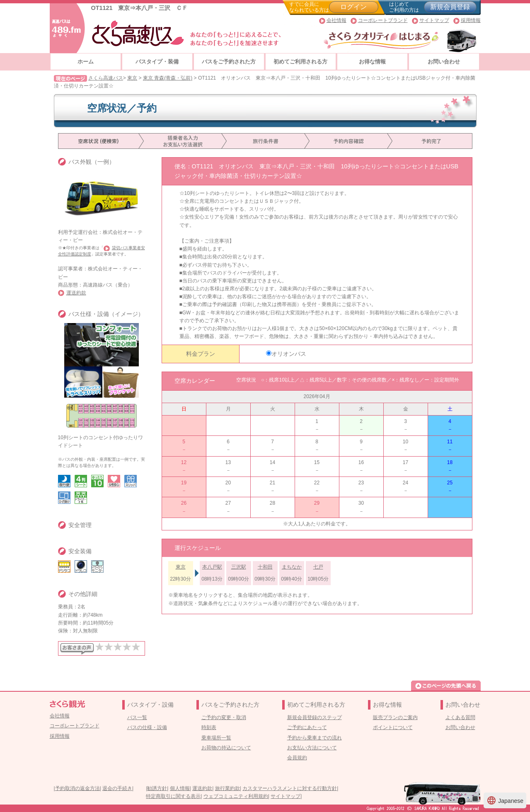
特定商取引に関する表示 (173, 796)
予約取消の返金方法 (77, 788)
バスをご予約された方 (229, 62)
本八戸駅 (212, 567)
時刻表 (209, 727)
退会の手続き (117, 788)
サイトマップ (434, 20)
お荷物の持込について (226, 748)
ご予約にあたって (307, 727)
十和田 (265, 567)
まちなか (292, 567)
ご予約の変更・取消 (224, 717)
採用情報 (471, 20)
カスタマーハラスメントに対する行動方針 (290, 788)
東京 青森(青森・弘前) (168, 78)
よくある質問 (460, 717)
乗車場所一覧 (216, 738)
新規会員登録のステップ (315, 717)
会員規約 (297, 758)
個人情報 (180, 788)
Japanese (505, 800)
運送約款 (76, 293)
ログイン (353, 7)
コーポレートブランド (383, 20)
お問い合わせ (444, 62)
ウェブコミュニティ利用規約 (236, 796)
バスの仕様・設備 (147, 727)
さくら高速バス (106, 78)
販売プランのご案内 (395, 717)
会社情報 (336, 20)
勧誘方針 (157, 788)
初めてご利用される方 (300, 62)
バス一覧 (137, 717)
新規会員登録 (450, 7)
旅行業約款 (227, 788)
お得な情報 (372, 62)
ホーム (86, 62)
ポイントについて (393, 727)
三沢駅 (239, 567)
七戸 (318, 567)
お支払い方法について (312, 748)
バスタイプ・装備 (157, 62)
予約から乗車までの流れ (315, 738)
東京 (132, 78)
